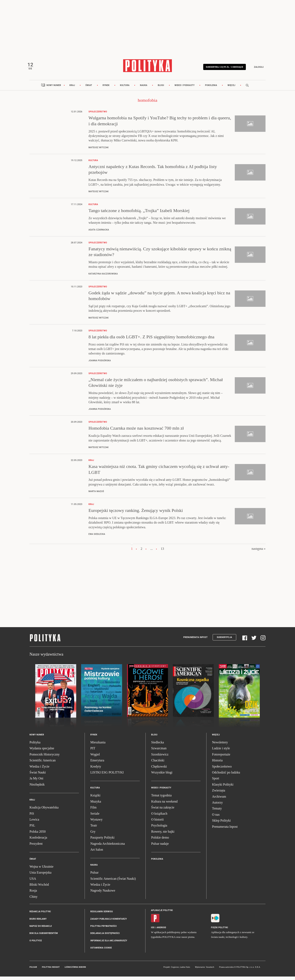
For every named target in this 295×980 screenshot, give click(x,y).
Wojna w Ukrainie (41, 870)
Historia (217, 764)
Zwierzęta (219, 794)
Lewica (34, 823)
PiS (32, 817)
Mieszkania (98, 746)
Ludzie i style (221, 752)
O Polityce (36, 944)
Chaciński (158, 764)
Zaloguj (256, 68)
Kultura (125, 89)
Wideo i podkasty (185, 89)
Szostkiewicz (160, 758)
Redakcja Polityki (40, 915)
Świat (89, 89)
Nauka (144, 89)
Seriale (95, 817)
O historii (157, 823)
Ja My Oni (36, 782)
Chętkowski (159, 770)
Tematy (217, 812)
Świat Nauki (38, 776)
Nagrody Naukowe (103, 894)
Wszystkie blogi (162, 776)
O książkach (159, 817)
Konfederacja (38, 841)
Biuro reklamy (38, 922)
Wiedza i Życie (39, 770)
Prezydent (36, 847)
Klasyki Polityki (223, 788)
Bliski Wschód (39, 888)
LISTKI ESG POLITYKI (107, 776)
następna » (259, 552)
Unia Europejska (40, 876)
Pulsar (94, 876)
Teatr (94, 829)
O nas (216, 818)
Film (93, 811)
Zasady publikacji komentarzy (109, 922)
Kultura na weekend (164, 805)
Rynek (106, 89)
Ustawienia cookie (101, 951)
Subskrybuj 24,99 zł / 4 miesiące (222, 68)
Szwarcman (159, 752)
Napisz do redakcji (41, 930)
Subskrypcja (224, 641)
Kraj (72, 89)
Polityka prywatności (104, 930)
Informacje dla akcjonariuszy (109, 944)
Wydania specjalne (42, 752)
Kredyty (96, 770)
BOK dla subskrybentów (44, 937)
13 (162, 552)
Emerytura (97, 764)
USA (33, 882)
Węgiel (95, 758)
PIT (93, 752)
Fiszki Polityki (220, 931)
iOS (153, 931)
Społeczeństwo (222, 770)
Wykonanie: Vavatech (205, 970)
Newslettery (220, 746)
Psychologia (159, 829)
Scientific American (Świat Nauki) (113, 882)
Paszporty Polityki (102, 841)
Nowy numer (54, 89)
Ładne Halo (185, 970)
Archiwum (219, 800)
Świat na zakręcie (163, 811)
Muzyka (96, 805)
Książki (95, 799)
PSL (32, 829)
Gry (93, 835)
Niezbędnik (37, 788)
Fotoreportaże (221, 758)
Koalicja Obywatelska (44, 811)
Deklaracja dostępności (105, 937)
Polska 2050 (38, 835)
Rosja (33, 894)
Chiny (33, 900)
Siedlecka (158, 746)
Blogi (161, 89)
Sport (216, 782)
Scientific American (43, 764)
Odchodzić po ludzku (226, 776)
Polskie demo (160, 841)
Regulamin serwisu (102, 915)
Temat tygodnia (161, 799)
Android (162, 931)
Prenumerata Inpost (196, 641)
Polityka (35, 746)
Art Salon (97, 853)
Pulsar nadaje (160, 847)
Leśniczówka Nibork (75, 970)
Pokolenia (211, 89)
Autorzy (217, 806)
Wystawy (96, 823)
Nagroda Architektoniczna (108, 847)
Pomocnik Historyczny (45, 758)
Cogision (175, 970)
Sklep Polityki (221, 824)
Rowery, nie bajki (163, 835)
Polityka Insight (51, 970)
